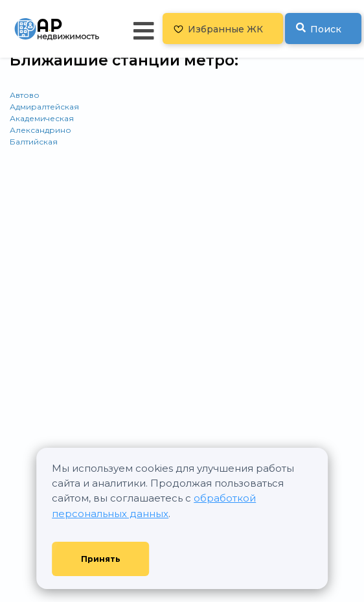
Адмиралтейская (44, 107)
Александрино (40, 130)
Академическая (42, 118)
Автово (25, 95)
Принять (101, 559)
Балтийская (34, 142)
